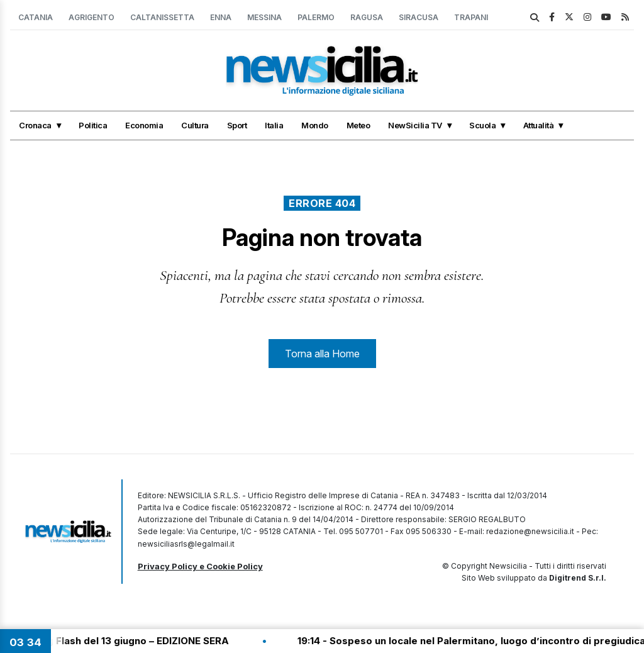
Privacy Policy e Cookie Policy (200, 566)
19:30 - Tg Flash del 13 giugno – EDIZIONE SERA (123, 641)
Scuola (482, 125)
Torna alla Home (322, 354)
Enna (221, 17)
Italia (274, 125)
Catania (36, 17)
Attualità (539, 125)
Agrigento (92, 17)
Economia (144, 125)
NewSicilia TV (415, 125)
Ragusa (367, 17)
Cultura (195, 125)
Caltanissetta (162, 17)
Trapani (471, 17)
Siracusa (419, 17)
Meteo (358, 125)
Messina (264, 17)
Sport (237, 125)
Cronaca (35, 125)
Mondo (315, 125)
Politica (93, 125)
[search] (535, 18)
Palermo (316, 17)
